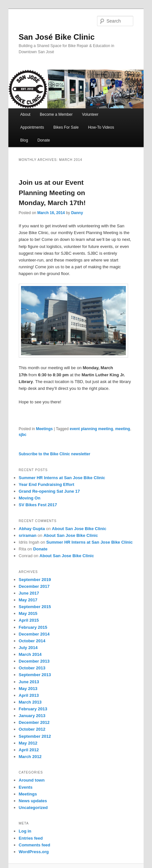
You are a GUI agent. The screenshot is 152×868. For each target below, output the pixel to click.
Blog (24, 140)
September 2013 (35, 675)
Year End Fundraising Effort (47, 484)
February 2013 (33, 709)
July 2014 (28, 648)
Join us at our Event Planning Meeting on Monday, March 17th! (52, 192)
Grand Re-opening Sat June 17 (49, 491)
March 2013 (30, 702)
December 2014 (34, 634)
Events (26, 787)
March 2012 (30, 757)
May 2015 (28, 613)
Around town (32, 780)
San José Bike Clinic (57, 37)
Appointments (32, 127)
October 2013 (32, 668)
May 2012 (28, 743)
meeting (123, 429)
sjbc (23, 435)
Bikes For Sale (66, 127)
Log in (25, 831)
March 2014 (30, 654)
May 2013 (28, 689)
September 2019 (35, 580)
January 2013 (32, 716)
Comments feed (35, 845)
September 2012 (35, 736)
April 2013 (29, 695)
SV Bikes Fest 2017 (38, 505)
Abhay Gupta (32, 529)
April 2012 (29, 750)
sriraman (28, 535)
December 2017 (34, 586)
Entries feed (31, 838)
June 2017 (29, 593)
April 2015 (29, 620)
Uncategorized (33, 808)
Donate (44, 140)
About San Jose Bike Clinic (79, 529)
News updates (33, 801)
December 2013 (34, 661)
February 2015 (33, 627)
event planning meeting (91, 429)
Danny (77, 213)
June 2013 (29, 682)
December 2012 (34, 722)
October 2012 (32, 729)
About (25, 114)
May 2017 (28, 600)
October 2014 (32, 641)
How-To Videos (101, 127)
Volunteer (90, 114)
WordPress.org (34, 852)
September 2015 (35, 607)
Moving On (30, 498)
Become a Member (56, 114)
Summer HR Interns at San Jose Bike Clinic (62, 478)
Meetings (44, 429)
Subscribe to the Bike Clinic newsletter (54, 454)
